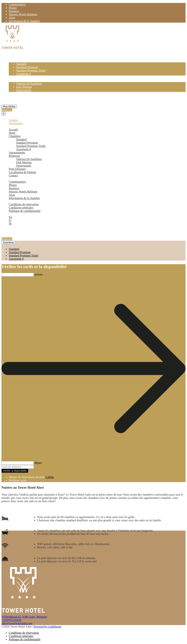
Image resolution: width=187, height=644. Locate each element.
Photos (13, 8)
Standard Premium (27, 67)
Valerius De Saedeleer (29, 84)
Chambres (15, 61)
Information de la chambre (24, 21)
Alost (12, 18)
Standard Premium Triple (31, 70)
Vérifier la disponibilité (15, 471)
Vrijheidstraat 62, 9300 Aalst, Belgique (24, 617)
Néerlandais (16, 123)
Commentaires (17, 4)
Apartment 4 (23, 74)
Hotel (12, 57)
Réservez (7, 110)
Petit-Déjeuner (17, 93)
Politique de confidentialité (25, 211)
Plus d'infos (9, 107)
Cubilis (50, 477)
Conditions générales (21, 208)
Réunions (14, 80)
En (10, 217)
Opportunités (24, 90)
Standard (21, 64)
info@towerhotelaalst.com (17, 623)
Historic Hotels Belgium (23, 14)
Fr (10, 220)
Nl (10, 224)
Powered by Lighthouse (47, 627)
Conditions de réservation (24, 204)
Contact (13, 100)
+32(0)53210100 (11, 620)
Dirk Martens (24, 87)
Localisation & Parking (22, 97)
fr (4, 114)
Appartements (17, 77)
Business (14, 11)
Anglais (13, 120)
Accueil (13, 54)
